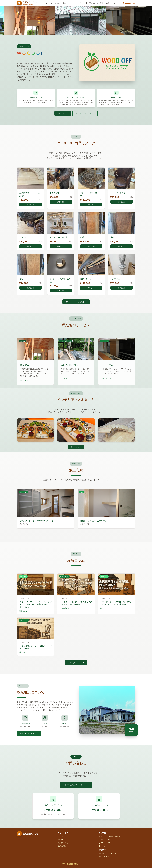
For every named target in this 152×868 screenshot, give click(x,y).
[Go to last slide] (2, 21)
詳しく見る (63, 113)
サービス (49, 3)
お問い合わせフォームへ (76, 785)
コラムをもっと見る (76, 663)
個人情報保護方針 (63, 843)
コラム (57, 3)
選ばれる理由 (67, 3)
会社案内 (78, 3)
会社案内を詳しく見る (29, 734)
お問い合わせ (111, 3)
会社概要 (61, 840)
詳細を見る (31, 205)
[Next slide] (150, 21)
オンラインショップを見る (85, 113)
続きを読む (24, 611)
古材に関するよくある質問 (94, 3)
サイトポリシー (63, 837)
